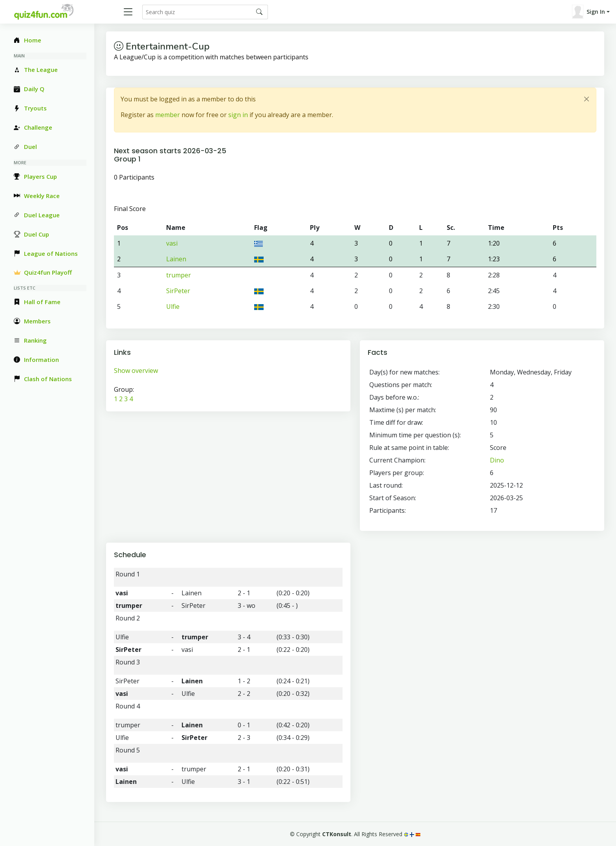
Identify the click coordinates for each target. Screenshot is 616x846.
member (168, 115)
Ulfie (173, 306)
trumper (179, 275)
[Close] (587, 99)
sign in (238, 115)
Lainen (176, 259)
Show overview (136, 371)
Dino (497, 460)
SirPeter (178, 291)
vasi (172, 243)
